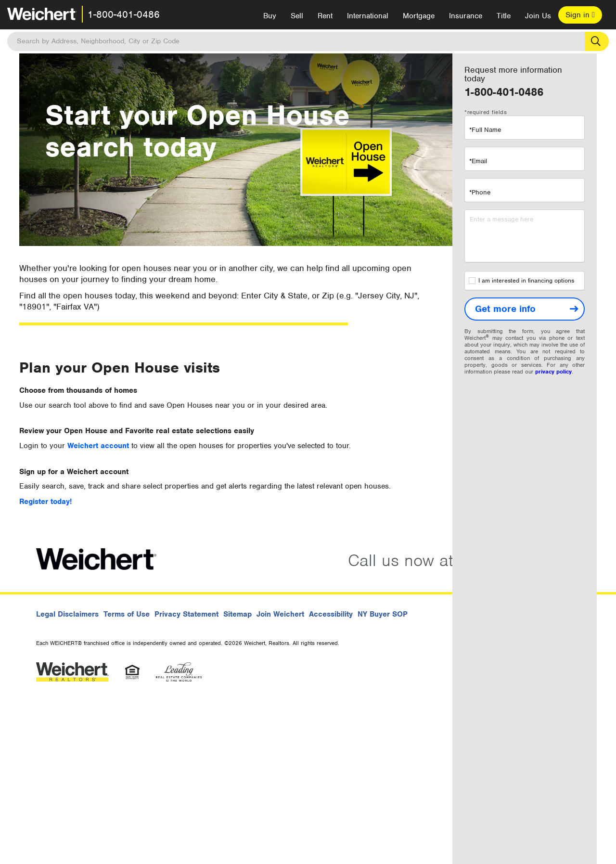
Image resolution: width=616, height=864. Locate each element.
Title (504, 16)
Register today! (45, 502)
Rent (325, 16)
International (368, 16)
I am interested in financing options (521, 281)
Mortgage (419, 16)
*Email (478, 161)
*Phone (480, 192)
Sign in (580, 15)
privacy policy (553, 372)
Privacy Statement (186, 614)
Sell (297, 16)
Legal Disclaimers (67, 614)
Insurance (466, 16)
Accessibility (331, 614)
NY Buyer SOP (383, 614)
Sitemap (237, 614)
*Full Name (485, 130)
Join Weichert (280, 614)
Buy (270, 16)
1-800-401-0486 (124, 14)
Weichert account (99, 446)
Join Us (538, 16)
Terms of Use (127, 614)
